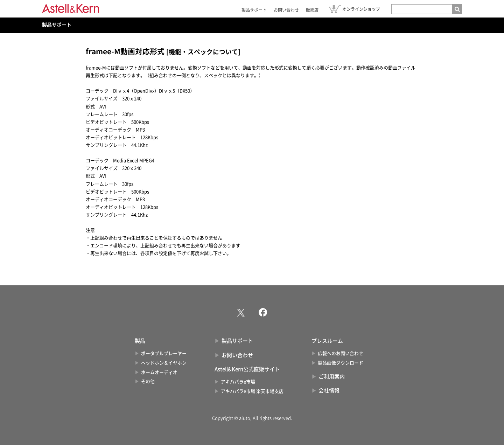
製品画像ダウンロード (341, 363)
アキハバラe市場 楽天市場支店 (252, 391)
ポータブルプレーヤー (164, 353)
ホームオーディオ (159, 372)
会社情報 (329, 391)
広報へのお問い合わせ (341, 353)
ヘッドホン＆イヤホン (164, 363)
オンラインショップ (361, 9)
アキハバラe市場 (238, 382)
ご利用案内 (332, 377)
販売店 (312, 10)
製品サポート (254, 10)
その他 (148, 381)
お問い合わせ (286, 10)
